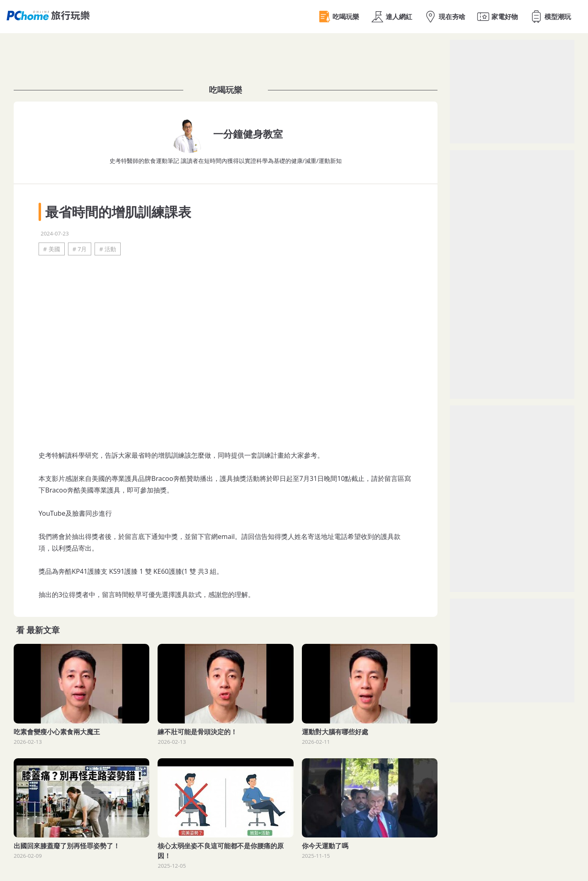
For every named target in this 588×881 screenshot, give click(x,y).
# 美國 (52, 249)
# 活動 (108, 249)
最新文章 (43, 630)
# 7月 (80, 249)
